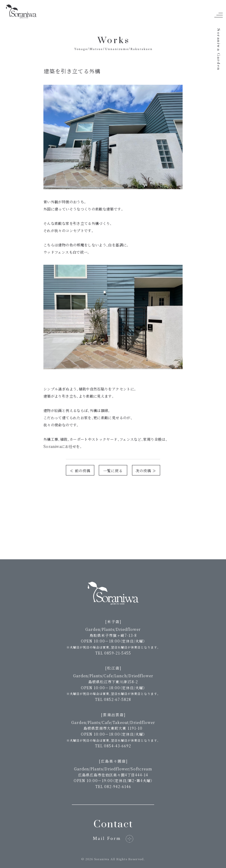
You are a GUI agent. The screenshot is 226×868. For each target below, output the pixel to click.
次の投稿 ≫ (146, 471)
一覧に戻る (113, 471)
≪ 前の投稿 (80, 471)
